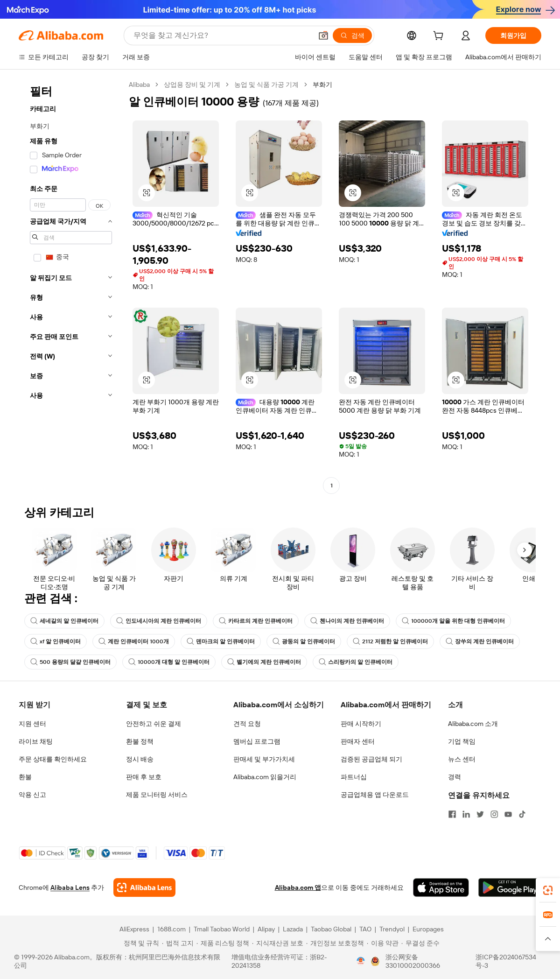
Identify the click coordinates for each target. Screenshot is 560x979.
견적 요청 (247, 724)
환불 (25, 777)
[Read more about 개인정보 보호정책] (335, 943)
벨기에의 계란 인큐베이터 (264, 662)
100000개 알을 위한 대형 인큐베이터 (453, 621)
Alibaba (139, 85)
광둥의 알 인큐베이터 (304, 641)
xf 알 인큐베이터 (56, 641)
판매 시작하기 (361, 724)
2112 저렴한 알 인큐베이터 (390, 641)
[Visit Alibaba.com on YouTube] (508, 814)
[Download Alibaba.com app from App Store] (441, 887)
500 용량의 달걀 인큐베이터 (70, 662)
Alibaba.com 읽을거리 (265, 777)
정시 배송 (140, 759)
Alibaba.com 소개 (473, 724)
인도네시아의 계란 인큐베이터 (159, 621)
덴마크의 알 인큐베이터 (221, 641)
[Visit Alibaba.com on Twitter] (480, 814)
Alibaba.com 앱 (298, 887)
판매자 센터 (358, 741)
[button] (323, 35)
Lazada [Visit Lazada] (293, 929)
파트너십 (354, 777)
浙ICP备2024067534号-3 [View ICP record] (506, 961)
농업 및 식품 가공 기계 (266, 85)
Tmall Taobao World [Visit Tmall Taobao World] (222, 929)
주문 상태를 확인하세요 (53, 759)
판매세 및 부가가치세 (264, 759)
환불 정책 (140, 741)
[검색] (352, 35)
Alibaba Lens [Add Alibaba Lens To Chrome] (70, 887)
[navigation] (71, 286)
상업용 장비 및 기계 (192, 85)
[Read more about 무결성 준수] (420, 943)
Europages (428, 929)
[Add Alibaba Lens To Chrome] (144, 887)
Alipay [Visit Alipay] (266, 929)
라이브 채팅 (36, 741)
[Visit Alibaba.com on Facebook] (452, 814)
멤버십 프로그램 (257, 741)
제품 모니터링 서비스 (157, 795)
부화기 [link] (322, 85)
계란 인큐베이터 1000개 (134, 641)
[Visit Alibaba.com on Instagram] (494, 814)
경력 (455, 777)
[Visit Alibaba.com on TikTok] (522, 814)
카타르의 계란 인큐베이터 (256, 621)
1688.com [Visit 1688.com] (171, 929)
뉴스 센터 (462, 759)
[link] (548, 890)
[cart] (440, 37)
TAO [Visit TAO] (365, 929)
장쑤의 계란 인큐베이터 (480, 641)
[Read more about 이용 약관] (383, 943)
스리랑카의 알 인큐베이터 (356, 662)
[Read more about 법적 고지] (178, 943)
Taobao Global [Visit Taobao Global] (331, 929)
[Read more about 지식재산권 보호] (278, 943)
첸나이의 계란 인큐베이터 (347, 621)
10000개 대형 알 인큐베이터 (169, 662)
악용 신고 (32, 795)
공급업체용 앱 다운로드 (375, 795)
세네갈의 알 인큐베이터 (64, 621)
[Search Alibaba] (222, 35)
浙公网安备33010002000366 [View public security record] (413, 961)
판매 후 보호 (144, 777)
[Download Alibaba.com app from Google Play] (510, 887)
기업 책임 (462, 741)
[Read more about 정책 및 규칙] (140, 943)
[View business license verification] (361, 961)
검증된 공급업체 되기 (371, 759)
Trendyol (392, 929)
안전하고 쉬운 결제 (154, 724)
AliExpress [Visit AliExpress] (134, 929)
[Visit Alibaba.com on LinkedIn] (466, 814)
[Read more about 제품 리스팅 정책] (223, 943)
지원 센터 (32, 724)
